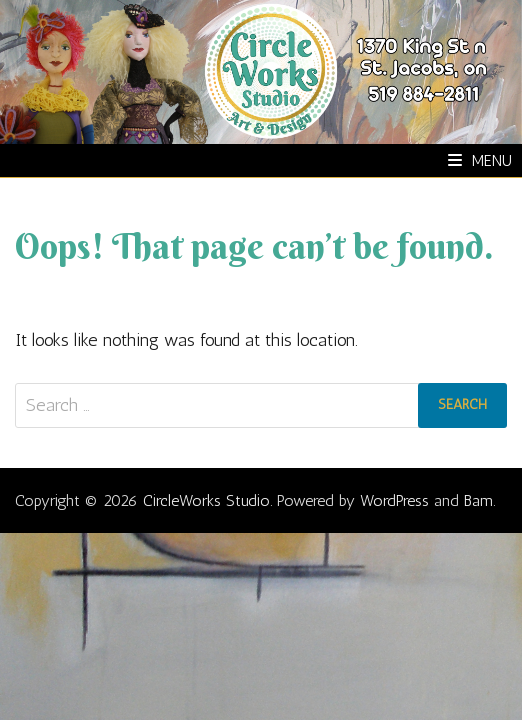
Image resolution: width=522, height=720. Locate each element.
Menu (480, 160)
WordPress (394, 500)
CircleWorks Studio (206, 500)
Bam (478, 500)
